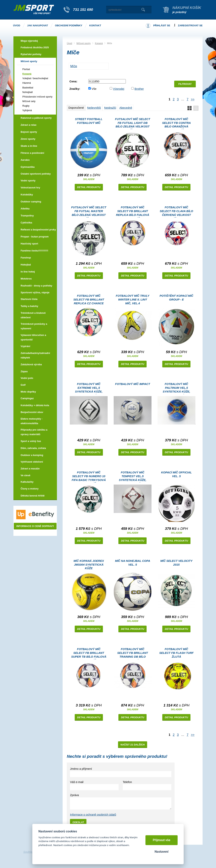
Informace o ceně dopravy (35, 526)
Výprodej (119, 89)
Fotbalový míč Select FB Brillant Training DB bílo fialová (133, 653)
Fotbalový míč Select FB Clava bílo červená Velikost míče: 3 (176, 212)
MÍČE (74, 66)
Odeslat (78, 822)
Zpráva (74, 795)
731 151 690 (83, 10)
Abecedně (126, 108)
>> (193, 99)
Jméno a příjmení (81, 769)
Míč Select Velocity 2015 (176, 563)
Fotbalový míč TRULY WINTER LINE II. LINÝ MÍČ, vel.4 (132, 299)
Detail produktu (89, 187)
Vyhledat (143, 10)
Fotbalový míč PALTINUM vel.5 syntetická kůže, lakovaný (176, 388)
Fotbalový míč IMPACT (133, 384)
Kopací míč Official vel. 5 (176, 474)
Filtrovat (185, 84)
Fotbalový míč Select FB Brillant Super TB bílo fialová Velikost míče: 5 (89, 653)
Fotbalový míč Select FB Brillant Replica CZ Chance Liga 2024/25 (89, 300)
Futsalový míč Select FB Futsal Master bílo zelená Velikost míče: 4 (89, 212)
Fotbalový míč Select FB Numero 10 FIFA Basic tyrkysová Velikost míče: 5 (89, 477)
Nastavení (161, 852)
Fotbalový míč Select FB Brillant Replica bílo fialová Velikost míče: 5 (132, 212)
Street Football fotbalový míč (89, 121)
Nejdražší (110, 108)
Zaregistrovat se (190, 25)
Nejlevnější (94, 108)
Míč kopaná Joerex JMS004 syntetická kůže (89, 565)
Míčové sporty (84, 43)
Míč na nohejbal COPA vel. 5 (133, 563)
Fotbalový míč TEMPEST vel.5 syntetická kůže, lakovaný (132, 477)
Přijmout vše (162, 840)
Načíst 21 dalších (133, 745)
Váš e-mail (77, 782)
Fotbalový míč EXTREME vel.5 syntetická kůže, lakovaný (89, 388)
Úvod (69, 43)
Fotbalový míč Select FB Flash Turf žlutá (176, 653)
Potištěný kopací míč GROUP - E (176, 298)
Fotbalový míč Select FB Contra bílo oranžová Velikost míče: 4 (176, 123)
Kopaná (99, 43)
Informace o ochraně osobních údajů (93, 815)
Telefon (127, 782)
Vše (94, 89)
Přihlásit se (162, 25)
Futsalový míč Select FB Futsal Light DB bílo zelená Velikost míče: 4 (133, 123)
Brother (139, 89)
